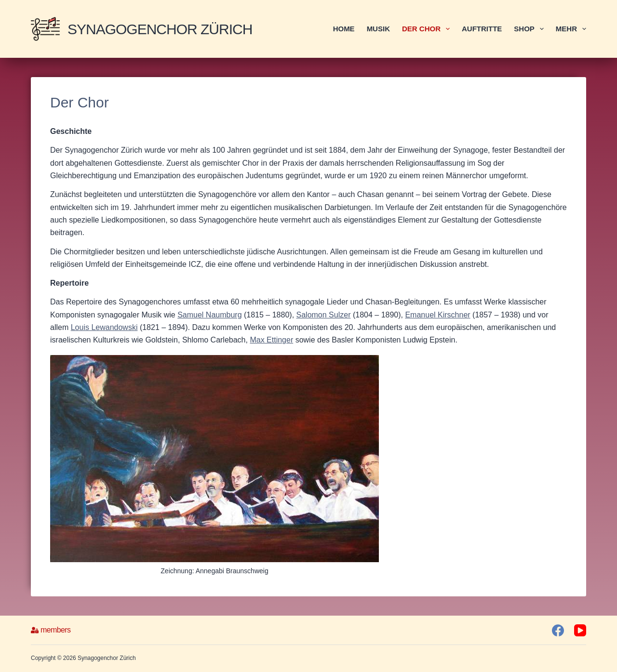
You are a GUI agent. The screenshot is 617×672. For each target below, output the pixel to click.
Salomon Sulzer (324, 315)
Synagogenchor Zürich (160, 29)
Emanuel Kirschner (437, 315)
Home (344, 29)
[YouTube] (580, 630)
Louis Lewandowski (104, 327)
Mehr (571, 29)
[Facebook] (558, 630)
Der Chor (428, 29)
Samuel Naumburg (209, 315)
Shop (531, 29)
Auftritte (482, 29)
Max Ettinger (271, 340)
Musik (378, 29)
